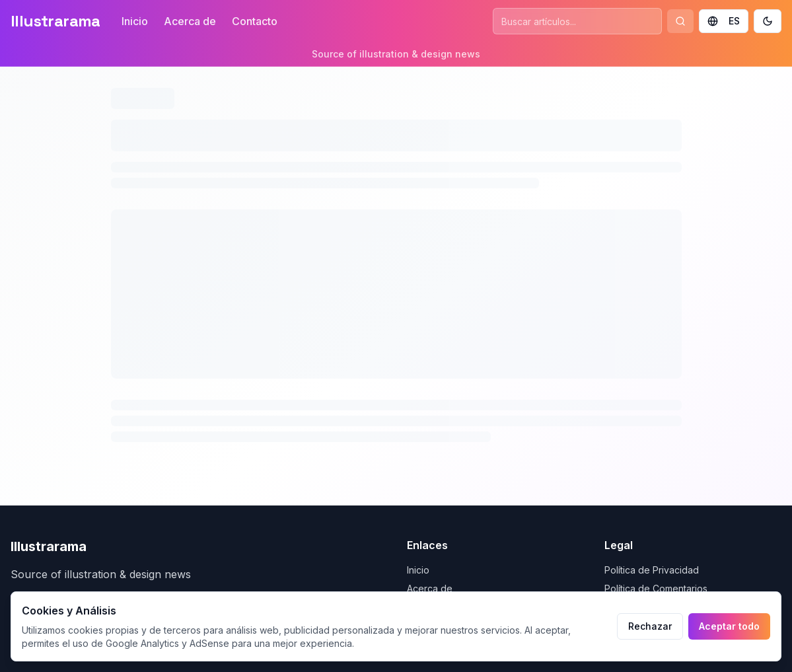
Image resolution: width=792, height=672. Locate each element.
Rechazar (650, 626)
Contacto (255, 21)
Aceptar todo (729, 626)
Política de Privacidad (652, 570)
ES (724, 21)
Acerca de (190, 21)
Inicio (135, 21)
